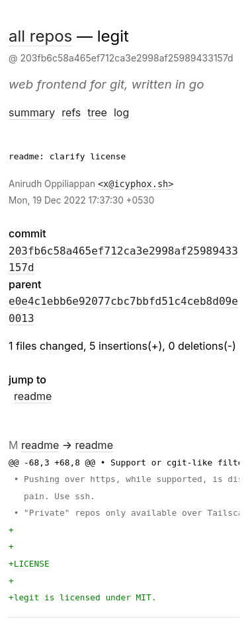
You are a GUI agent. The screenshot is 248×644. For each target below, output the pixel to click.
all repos (40, 36)
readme (33, 396)
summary (32, 112)
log (121, 112)
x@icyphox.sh (136, 184)
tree (97, 112)
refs (71, 112)
